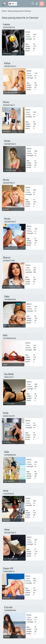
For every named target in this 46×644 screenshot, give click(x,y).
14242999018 (8, 494)
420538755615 (10, 66)
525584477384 (9, 261)
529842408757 (9, 572)
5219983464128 (9, 338)
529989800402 (10, 300)
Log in (37, 4)
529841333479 (9, 416)
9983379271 (9, 377)
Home (4, 11)
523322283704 (9, 27)
